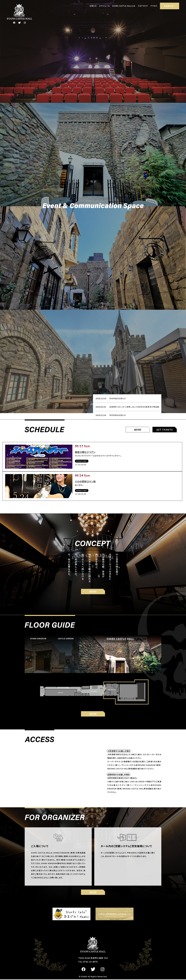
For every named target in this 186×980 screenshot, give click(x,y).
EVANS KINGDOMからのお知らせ (115, 915)
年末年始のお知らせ (118, 399)
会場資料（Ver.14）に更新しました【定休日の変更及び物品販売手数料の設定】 (141, 407)
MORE (138, 430)
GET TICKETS (165, 430)
